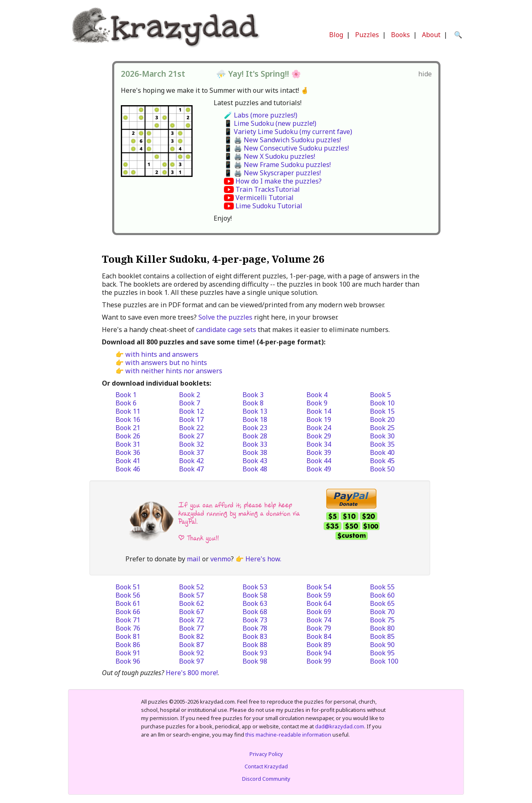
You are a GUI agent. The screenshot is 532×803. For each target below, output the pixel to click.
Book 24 (319, 428)
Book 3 (253, 395)
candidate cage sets (226, 330)
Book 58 (255, 595)
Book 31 (128, 444)
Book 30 (382, 436)
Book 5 (380, 395)
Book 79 (319, 628)
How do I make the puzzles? (279, 181)
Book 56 (128, 595)
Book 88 (255, 645)
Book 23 (255, 428)
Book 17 (191, 419)
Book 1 (126, 395)
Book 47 (191, 469)
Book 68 (255, 612)
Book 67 (191, 612)
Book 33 (255, 444)
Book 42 (191, 461)
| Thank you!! (199, 538)
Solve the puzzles (225, 317)
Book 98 (255, 661)
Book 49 (319, 469)
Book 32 (191, 444)
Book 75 (382, 620)
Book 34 (319, 444)
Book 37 (191, 452)
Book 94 (319, 653)
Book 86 (128, 645)
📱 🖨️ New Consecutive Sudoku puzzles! (286, 148)
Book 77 (191, 628)
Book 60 (382, 595)
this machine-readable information (288, 735)
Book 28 (255, 436)
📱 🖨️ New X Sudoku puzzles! (270, 156)
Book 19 (319, 419)
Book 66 (128, 612)
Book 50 (382, 469)
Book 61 (128, 603)
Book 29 (319, 436)
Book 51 (128, 587)
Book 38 (255, 452)
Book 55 (382, 587)
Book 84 (319, 636)
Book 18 (255, 419)
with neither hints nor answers (174, 371)
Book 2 (189, 395)
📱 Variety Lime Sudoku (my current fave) (288, 132)
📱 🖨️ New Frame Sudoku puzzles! (277, 165)
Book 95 (382, 653)
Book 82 (191, 636)
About (431, 35)
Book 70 (382, 612)
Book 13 (255, 411)
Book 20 (382, 419)
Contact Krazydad (266, 766)
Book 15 (382, 411)
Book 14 (319, 411)
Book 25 (382, 428)
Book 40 (382, 452)
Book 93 (255, 653)
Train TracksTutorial (268, 189)
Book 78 (255, 628)
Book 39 (319, 452)
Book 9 (317, 403)
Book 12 (191, 411)
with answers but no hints (166, 363)
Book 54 (319, 587)
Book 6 (126, 403)
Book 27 (191, 436)
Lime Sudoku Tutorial (269, 206)
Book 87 (191, 645)
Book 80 (382, 628)
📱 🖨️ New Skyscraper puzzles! (272, 173)
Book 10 (382, 403)
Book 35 (382, 444)
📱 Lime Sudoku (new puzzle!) (270, 123)
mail (194, 559)
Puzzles (367, 35)
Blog (336, 35)
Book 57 (191, 595)
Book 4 (317, 395)
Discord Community (266, 779)
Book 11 (128, 411)
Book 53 (255, 587)
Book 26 (128, 436)
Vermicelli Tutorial (265, 198)
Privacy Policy (266, 754)
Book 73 (255, 620)
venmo (221, 559)
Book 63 (255, 603)
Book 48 (255, 469)
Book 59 (319, 595)
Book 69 (319, 612)
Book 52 (191, 587)
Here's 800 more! (192, 673)
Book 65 (382, 603)
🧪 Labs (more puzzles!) (261, 115)
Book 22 (191, 428)
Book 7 (189, 403)
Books (400, 35)
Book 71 (128, 620)
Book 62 (191, 603)
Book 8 (253, 403)
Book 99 (319, 661)
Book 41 (128, 461)
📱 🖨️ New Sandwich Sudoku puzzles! (282, 140)
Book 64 (319, 603)
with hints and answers (162, 354)
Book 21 (128, 428)
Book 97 (191, 661)
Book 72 (191, 620)
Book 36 (128, 452)
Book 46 (128, 469)
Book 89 (319, 645)
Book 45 (382, 461)
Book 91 (128, 653)
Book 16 (128, 419)
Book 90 (382, 645)
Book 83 (255, 636)
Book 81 (128, 636)
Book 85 (382, 636)
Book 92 (191, 653)
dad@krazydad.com (340, 726)
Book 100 (384, 661)
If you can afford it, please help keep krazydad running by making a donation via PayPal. (239, 513)
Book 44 (319, 461)
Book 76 (128, 628)
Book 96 (128, 661)
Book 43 (255, 461)
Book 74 (319, 620)
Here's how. (263, 559)
